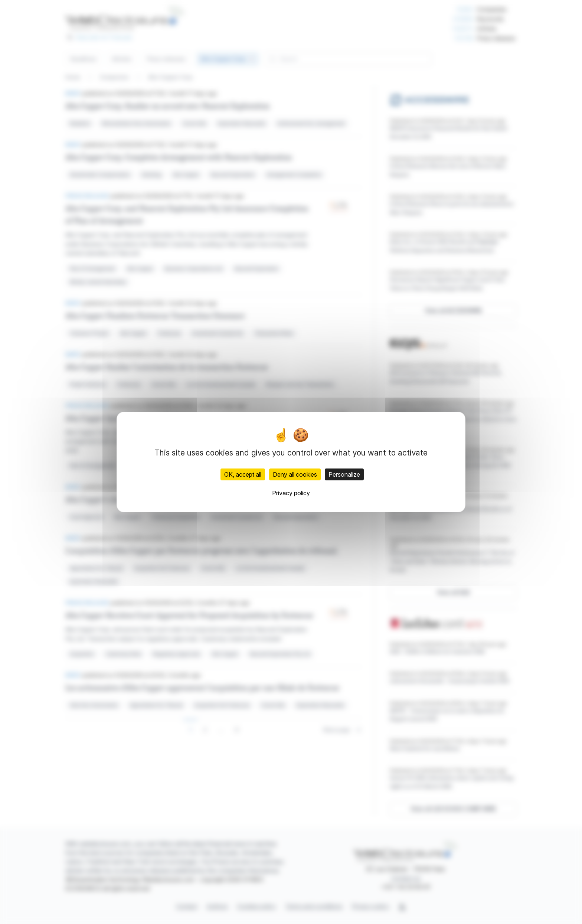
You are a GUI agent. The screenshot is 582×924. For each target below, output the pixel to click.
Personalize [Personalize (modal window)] (344, 474)
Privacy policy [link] (291, 493)
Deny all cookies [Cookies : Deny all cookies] (295, 474)
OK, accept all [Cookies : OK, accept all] (243, 474)
